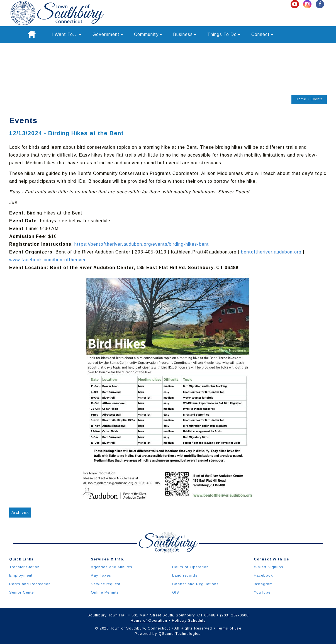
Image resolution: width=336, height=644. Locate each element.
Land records (185, 575)
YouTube (262, 592)
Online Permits (105, 592)
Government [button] (108, 34)
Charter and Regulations (195, 584)
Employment (21, 575)
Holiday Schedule (189, 620)
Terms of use (229, 628)
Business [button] (185, 34)
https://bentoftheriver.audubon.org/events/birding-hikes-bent (142, 244)
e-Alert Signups (269, 567)
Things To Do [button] (224, 34)
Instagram (263, 584)
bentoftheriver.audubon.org (271, 252)
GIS (176, 592)
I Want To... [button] (66, 34)
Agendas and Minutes (112, 567)
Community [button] (148, 34)
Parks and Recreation (30, 584)
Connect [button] (262, 34)
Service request (106, 584)
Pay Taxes (101, 575)
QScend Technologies (180, 634)
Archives (20, 513)
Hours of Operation (190, 567)
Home (301, 99)
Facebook (263, 575)
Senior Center (22, 592)
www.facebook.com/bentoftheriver (48, 260)
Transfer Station (24, 567)
